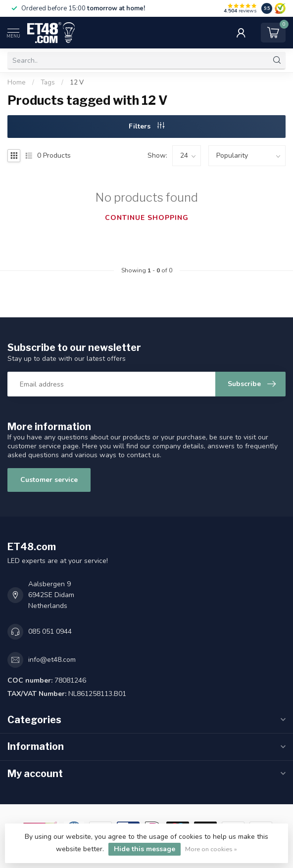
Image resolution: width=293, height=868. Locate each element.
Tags (48, 83)
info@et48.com (52, 660)
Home (17, 83)
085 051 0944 (50, 631)
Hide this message (145, 849)
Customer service (49, 480)
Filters (146, 126)
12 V (77, 83)
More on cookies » (211, 849)
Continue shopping (147, 218)
